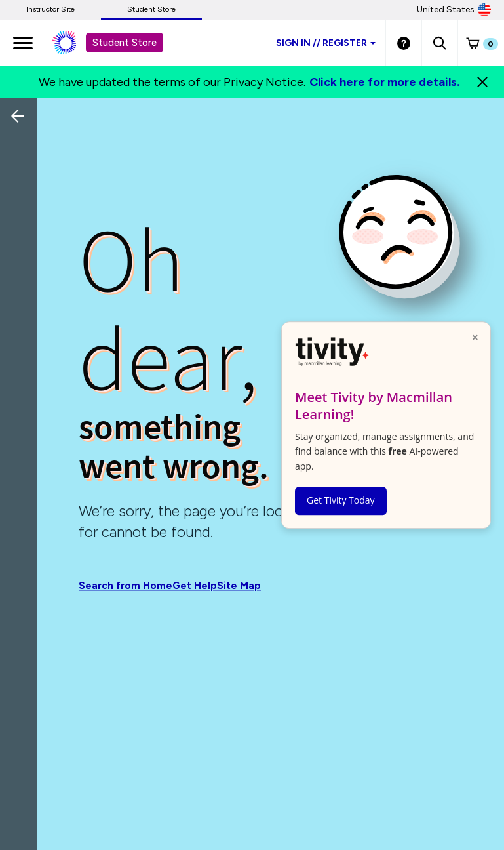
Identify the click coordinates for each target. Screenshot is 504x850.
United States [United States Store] (454, 10)
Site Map (239, 586)
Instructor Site (50, 9)
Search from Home (126, 586)
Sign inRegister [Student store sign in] (326, 43)
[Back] (22, 203)
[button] (439, 43)
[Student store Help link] (404, 43)
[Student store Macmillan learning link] (74, 43)
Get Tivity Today (341, 500)
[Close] (482, 82)
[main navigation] (23, 43)
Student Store (151, 9)
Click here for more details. (384, 82)
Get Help (195, 586)
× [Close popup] (475, 337)
